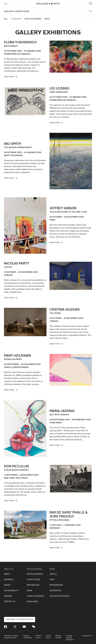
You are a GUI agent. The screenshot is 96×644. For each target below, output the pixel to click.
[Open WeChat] (34, 627)
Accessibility (87, 636)
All (6, 19)
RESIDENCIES (55, 591)
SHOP (52, 580)
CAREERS (8, 596)
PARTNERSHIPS (56, 585)
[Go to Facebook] (5, 627)
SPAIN (29, 591)
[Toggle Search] (90, 3)
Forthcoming (33, 19)
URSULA (53, 574)
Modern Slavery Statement (70, 638)
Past (47, 19)
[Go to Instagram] (15, 627)
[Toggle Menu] (6, 4)
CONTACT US (10, 602)
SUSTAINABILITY (11, 591)
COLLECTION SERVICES (60, 596)
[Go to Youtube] (24, 627)
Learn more (11, 77)
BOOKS (7, 585)
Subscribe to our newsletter (20, 619)
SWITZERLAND (33, 585)
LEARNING (9, 580)
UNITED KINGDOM (35, 574)
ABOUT (7, 574)
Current (16, 19)
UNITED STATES (34, 580)
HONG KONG (32, 602)
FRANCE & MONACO (35, 596)
